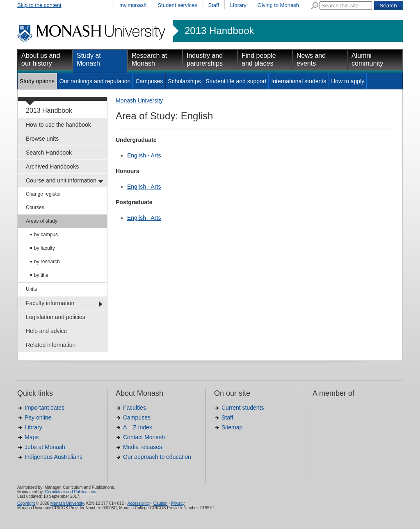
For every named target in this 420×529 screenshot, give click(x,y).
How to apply (348, 81)
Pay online (38, 417)
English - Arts (144, 155)
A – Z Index (138, 427)
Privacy (178, 503)
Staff (214, 5)
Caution (160, 503)
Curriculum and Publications (71, 492)
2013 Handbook (219, 31)
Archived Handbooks (52, 166)
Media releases (143, 447)
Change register (43, 194)
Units (31, 289)
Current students (243, 408)
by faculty (45, 248)
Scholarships (184, 81)
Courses (35, 207)
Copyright (26, 503)
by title (41, 275)
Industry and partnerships (205, 59)
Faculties (135, 408)
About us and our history (41, 59)
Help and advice (46, 331)
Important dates (45, 408)
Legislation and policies (56, 317)
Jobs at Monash (45, 447)
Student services (177, 5)
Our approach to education (157, 457)
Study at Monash (89, 59)
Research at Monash (149, 59)
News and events (311, 59)
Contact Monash (144, 437)
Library (238, 5)
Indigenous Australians (54, 457)
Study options (37, 81)
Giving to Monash (278, 5)
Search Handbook (49, 153)
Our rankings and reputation (95, 81)
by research (47, 262)
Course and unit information (61, 180)
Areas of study (42, 221)
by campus (46, 235)
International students (299, 81)
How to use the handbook (58, 125)
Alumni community (367, 59)
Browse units (42, 139)
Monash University (139, 100)
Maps (32, 437)
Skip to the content (39, 5)
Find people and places (259, 59)
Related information (51, 345)
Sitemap (232, 427)
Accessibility (138, 503)
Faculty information (50, 303)
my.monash (133, 5)
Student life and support (236, 81)
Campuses (149, 81)
